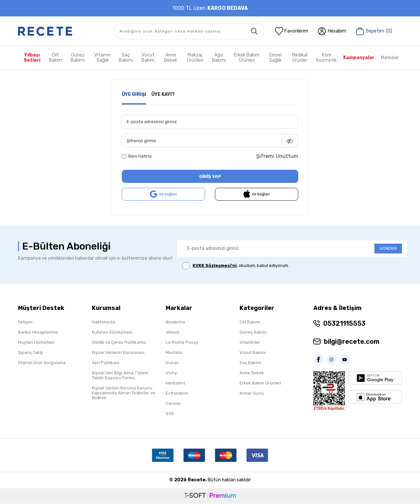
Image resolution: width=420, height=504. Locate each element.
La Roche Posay (182, 343)
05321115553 (344, 324)
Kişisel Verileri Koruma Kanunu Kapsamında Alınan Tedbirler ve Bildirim (124, 393)
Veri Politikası (105, 363)
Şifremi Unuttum (277, 156)
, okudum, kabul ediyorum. (236, 266)
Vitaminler (250, 343)
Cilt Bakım (55, 58)
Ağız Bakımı (219, 58)
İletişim (25, 322)
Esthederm (177, 394)
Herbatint (175, 383)
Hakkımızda (104, 322)
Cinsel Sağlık (275, 58)
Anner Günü (252, 394)
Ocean (172, 363)
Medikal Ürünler (300, 58)
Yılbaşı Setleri (32, 58)
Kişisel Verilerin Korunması (118, 353)
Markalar (390, 58)
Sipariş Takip (31, 353)
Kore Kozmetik (326, 58)
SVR (170, 414)
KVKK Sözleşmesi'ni (215, 266)
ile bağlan (163, 195)
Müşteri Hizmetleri (36, 343)
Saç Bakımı (126, 58)
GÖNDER (388, 249)
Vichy (171, 373)
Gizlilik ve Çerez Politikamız (119, 343)
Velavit (173, 332)
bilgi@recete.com (352, 342)
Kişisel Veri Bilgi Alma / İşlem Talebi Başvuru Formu (120, 376)
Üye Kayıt (163, 94)
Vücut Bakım (148, 58)
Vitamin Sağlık (103, 58)
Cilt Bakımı (250, 322)
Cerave (173, 404)
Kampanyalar (359, 58)
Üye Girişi (134, 94)
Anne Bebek (171, 58)
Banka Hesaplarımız (38, 332)
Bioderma (175, 322)
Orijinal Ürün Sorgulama (42, 363)
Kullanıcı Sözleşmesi (112, 332)
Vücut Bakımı (253, 353)
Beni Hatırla (137, 156)
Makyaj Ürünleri (195, 58)
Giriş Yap (210, 176)
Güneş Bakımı (78, 58)
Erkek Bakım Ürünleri (247, 58)
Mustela (174, 353)
